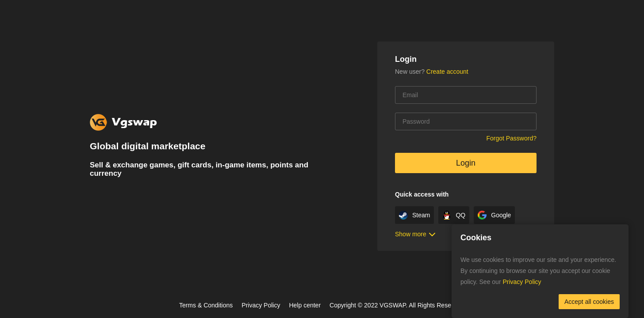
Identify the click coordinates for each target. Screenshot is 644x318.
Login (466, 163)
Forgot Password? (511, 138)
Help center (305, 305)
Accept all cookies (589, 302)
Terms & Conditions (206, 305)
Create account (447, 72)
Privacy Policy (261, 305)
